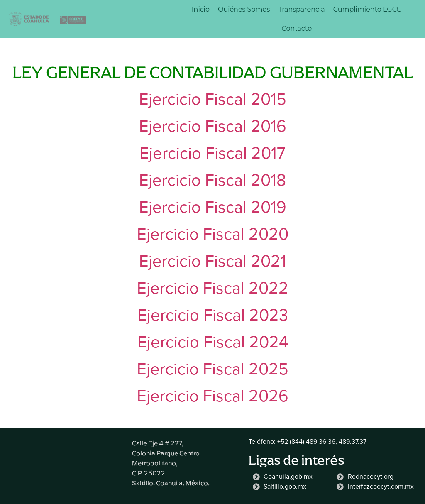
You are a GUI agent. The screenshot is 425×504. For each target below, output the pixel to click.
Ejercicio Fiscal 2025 (213, 369)
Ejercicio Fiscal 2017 (212, 153)
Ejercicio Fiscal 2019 (213, 207)
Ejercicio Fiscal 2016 (213, 126)
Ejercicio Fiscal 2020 (213, 234)
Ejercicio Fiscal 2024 (213, 342)
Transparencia (301, 9)
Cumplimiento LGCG (368, 9)
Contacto (297, 28)
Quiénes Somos (244, 9)
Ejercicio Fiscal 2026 (213, 396)
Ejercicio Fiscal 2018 (212, 180)
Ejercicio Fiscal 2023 (213, 315)
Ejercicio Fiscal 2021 (213, 261)
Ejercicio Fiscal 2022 (213, 288)
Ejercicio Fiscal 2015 (213, 99)
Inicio (201, 9)
